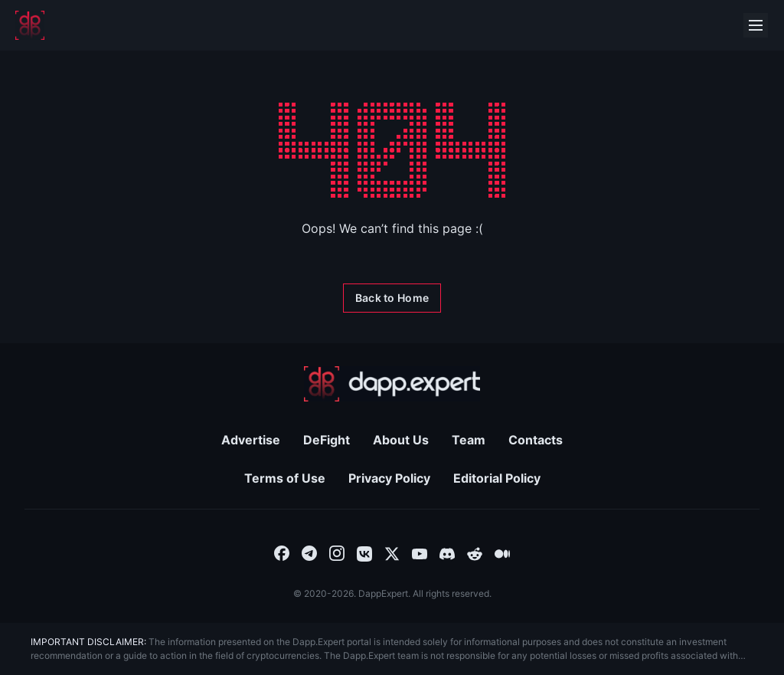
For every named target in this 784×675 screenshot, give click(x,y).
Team (469, 440)
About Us (401, 440)
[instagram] (337, 552)
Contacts (536, 440)
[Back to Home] (392, 298)
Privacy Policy (389, 478)
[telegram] (309, 552)
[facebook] (282, 552)
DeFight (327, 440)
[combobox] (282, 552)
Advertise (251, 440)
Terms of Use (285, 478)
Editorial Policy (497, 478)
